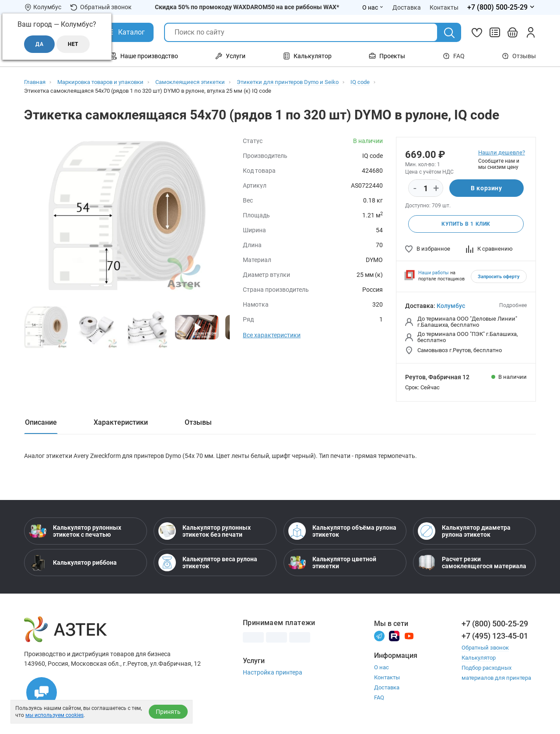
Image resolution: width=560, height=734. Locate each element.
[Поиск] (449, 33)
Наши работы (434, 273)
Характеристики (121, 422)
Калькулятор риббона (73, 563)
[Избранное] (477, 32)
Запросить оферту (499, 277)
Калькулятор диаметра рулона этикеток (464, 531)
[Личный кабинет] (531, 32)
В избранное (428, 249)
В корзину (486, 188)
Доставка (387, 687)
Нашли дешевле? (502, 152)
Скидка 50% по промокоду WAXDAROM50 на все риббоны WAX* (247, 7)
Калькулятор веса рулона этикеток (208, 563)
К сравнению (489, 249)
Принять (168, 712)
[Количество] (426, 189)
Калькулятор (479, 658)
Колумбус (451, 306)
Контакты (387, 677)
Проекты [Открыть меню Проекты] (387, 56)
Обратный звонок (101, 7)
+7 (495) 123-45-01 (495, 636)
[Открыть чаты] (42, 692)
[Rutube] (394, 635)
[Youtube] (409, 635)
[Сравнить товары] (495, 32)
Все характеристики (272, 335)
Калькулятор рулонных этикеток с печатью (75, 531)
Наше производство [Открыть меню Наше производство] (144, 56)
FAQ (454, 56)
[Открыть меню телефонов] (502, 7)
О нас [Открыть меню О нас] (373, 7)
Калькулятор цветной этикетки (332, 563)
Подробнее (513, 305)
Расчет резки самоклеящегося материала (472, 563)
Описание (41, 422)
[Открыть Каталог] (125, 32)
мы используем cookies (54, 715)
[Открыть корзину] (513, 32)
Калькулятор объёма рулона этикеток (342, 531)
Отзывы (519, 56)
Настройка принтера (273, 672)
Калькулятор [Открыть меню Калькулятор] (307, 56)
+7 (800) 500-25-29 (495, 624)
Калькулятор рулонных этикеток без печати (205, 531)
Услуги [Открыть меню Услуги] (230, 56)
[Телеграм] (379, 635)
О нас (381, 667)
